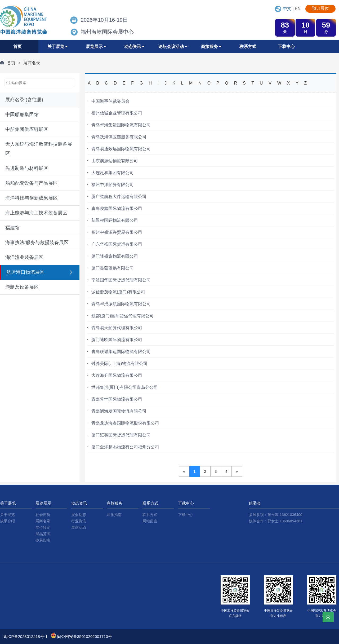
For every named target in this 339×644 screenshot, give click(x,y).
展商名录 (32, 63)
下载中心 (185, 515)
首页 (11, 63)
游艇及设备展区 (22, 287)
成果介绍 (7, 521)
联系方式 (150, 515)
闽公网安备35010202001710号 (85, 636)
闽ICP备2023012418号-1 (26, 636)
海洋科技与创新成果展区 (32, 198)
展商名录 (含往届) (24, 100)
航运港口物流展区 (25, 272)
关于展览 (7, 515)
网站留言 (150, 521)
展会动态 (79, 515)
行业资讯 (79, 521)
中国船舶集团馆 (22, 114)
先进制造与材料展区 (27, 168)
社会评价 (43, 515)
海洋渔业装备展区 (24, 257)
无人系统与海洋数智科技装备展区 (39, 149)
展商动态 (79, 527)
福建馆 (12, 228)
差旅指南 (114, 515)
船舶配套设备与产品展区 (32, 183)
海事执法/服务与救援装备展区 (37, 242)
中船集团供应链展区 (27, 129)
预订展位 (320, 8)
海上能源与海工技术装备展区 (36, 213)
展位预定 (43, 527)
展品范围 (43, 534)
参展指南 (43, 540)
